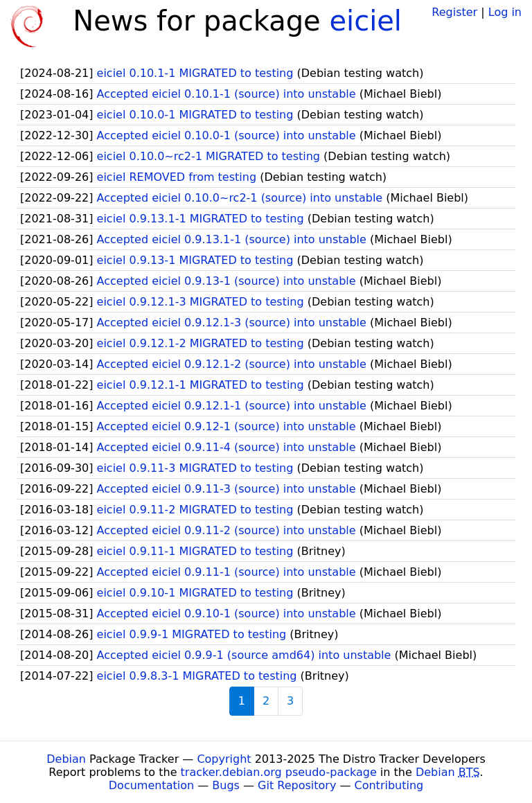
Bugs (226, 785)
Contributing (389, 785)
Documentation (151, 785)
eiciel (365, 21)
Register (454, 12)
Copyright (224, 759)
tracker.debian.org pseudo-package (279, 772)
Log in (505, 12)
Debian (66, 759)
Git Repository (297, 785)
